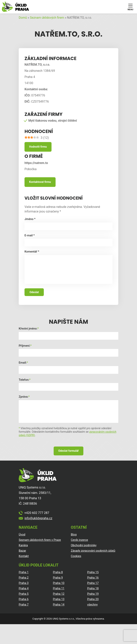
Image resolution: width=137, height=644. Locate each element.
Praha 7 (24, 605)
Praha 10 (59, 583)
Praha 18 (93, 588)
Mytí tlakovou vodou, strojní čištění (53, 121)
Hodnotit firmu (38, 147)
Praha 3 (24, 583)
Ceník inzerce (79, 540)
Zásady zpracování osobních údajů (93, 551)
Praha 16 (93, 578)
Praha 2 (24, 578)
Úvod (22, 534)
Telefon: (24, 380)
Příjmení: (25, 346)
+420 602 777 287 (37, 513)
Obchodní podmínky (84, 545)
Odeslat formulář (68, 451)
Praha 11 (59, 588)
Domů (23, 18)
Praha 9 (58, 578)
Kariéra (23, 545)
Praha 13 (59, 599)
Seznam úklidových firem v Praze (40, 540)
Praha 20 (93, 599)
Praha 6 (24, 599)
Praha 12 (59, 594)
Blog (74, 534)
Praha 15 (93, 572)
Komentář (32, 252)
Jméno (30, 219)
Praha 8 (58, 572)
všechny (92, 605)
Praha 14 (59, 605)
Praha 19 (93, 594)
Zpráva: (24, 397)
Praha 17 (93, 583)
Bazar (22, 551)
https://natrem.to (36, 163)
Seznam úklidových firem (47, 18)
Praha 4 (24, 588)
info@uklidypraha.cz (38, 518)
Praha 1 (24, 572)
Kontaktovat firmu (40, 182)
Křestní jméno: (28, 329)
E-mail (30, 235)
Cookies (76, 556)
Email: (23, 363)
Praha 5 (24, 594)
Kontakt (24, 556)
